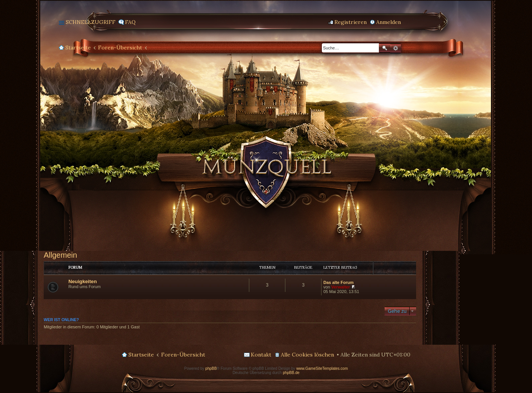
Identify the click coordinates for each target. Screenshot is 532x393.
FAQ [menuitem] (130, 22)
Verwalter (341, 287)
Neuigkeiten (83, 281)
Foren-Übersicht (120, 48)
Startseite (78, 48)
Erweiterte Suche (396, 48)
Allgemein (60, 255)
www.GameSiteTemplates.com (322, 368)
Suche (385, 48)
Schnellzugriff (91, 22)
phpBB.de (291, 373)
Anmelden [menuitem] (389, 22)
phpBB (211, 368)
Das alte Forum (338, 282)
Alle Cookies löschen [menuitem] (307, 355)
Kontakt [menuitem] (261, 355)
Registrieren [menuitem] (351, 22)
